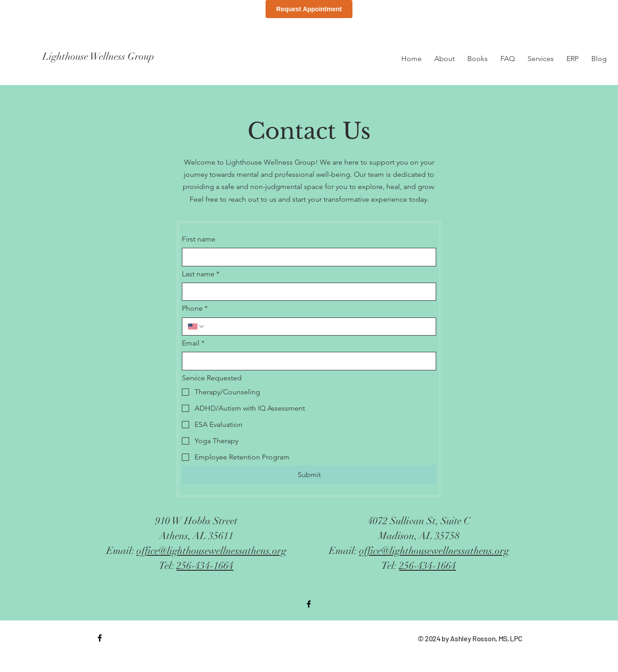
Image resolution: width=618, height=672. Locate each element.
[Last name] (306, 292)
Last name (201, 274)
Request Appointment (309, 9)
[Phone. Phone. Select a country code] (196, 327)
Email (193, 343)
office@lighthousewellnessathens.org (212, 551)
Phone (195, 308)
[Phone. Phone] (318, 327)
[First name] (306, 257)
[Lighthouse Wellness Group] (123, 57)
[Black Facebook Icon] (309, 604)
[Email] (306, 361)
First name (199, 239)
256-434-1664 (205, 566)
